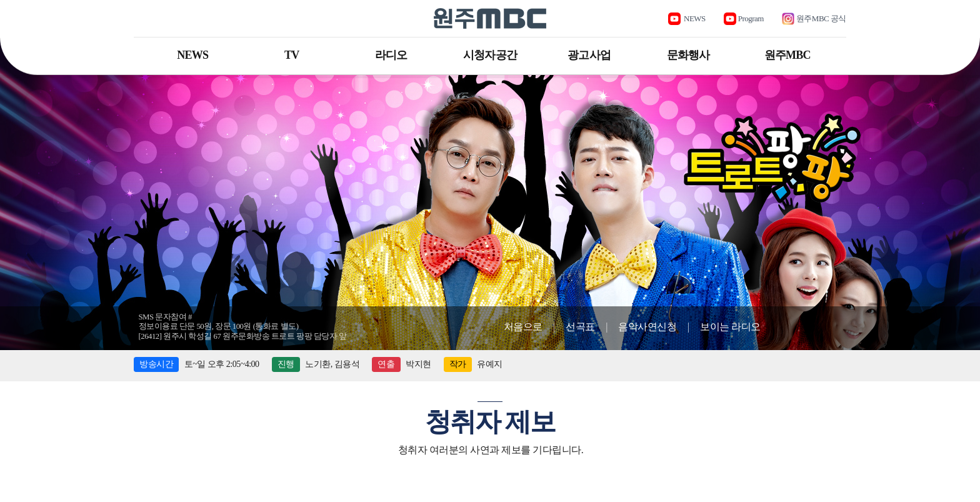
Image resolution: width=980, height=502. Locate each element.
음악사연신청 (647, 327)
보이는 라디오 (730, 327)
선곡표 (580, 327)
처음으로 (523, 327)
